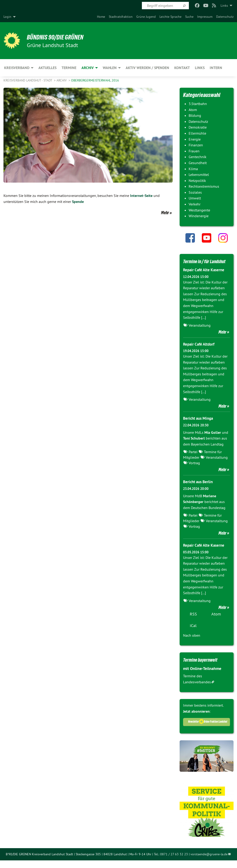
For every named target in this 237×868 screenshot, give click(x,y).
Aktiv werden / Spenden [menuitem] (147, 68)
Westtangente (199, 210)
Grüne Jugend (146, 17)
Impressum (205, 17)
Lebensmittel (199, 175)
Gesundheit (198, 163)
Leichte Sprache (170, 17)
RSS (193, 622)
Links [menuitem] (224, 6)
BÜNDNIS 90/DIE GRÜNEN (61, 37)
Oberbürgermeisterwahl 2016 (95, 80)
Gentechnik (198, 157)
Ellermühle (197, 133)
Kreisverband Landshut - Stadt (28, 80)
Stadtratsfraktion (121, 17)
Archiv (62, 80)
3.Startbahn (198, 104)
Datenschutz (225, 17)
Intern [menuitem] (216, 68)
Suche (189, 17)
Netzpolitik (197, 181)
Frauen (194, 151)
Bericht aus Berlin (199, 490)
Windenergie (199, 216)
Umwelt (195, 198)
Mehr (165, 213)
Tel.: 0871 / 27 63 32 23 (171, 862)
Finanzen (196, 145)
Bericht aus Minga (199, 426)
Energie (195, 139)
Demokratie (198, 127)
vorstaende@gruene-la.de (209, 862)
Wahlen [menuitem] (110, 68)
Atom (193, 110)
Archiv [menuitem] (88, 68)
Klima (193, 169)
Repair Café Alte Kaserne (205, 278)
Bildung (195, 115)
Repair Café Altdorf (200, 352)
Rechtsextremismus (204, 186)
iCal (193, 633)
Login (7, 17)
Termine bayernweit (204, 667)
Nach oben (192, 643)
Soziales (195, 192)
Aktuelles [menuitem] (47, 68)
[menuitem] (101, 17)
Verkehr (195, 204)
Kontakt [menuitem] (182, 68)
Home (101, 17)
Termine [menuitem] (69, 68)
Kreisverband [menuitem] (17, 68)
